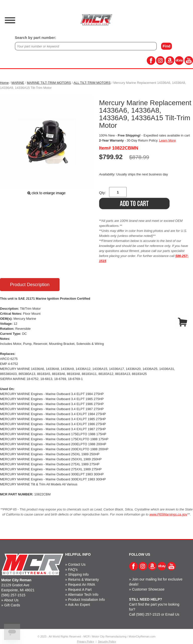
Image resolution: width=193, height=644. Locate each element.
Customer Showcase (148, 589)
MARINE (18, 83)
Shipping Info (78, 574)
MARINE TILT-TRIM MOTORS (49, 83)
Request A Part (80, 590)
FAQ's (73, 569)
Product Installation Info (86, 600)
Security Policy (107, 641)
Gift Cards (12, 605)
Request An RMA (82, 585)
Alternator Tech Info (83, 595)
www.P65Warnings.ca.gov (168, 514)
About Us (11, 600)
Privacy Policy (85, 641)
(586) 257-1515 (13, 595)
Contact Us (77, 564)
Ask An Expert (79, 605)
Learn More (167, 140)
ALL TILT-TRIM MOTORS (92, 83)
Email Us (172, 614)
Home (4, 83)
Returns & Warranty (83, 579)
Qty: (103, 193)
